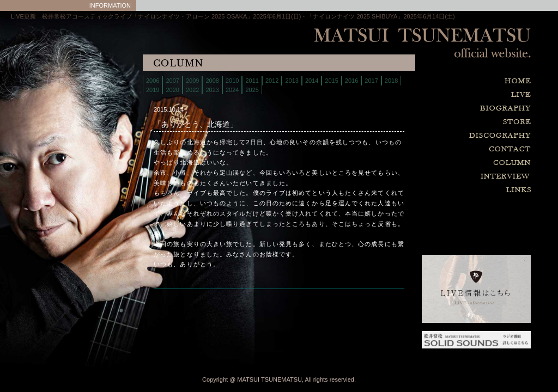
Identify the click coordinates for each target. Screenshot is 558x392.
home (449, 81)
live (449, 95)
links (449, 190)
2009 (192, 81)
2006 (153, 81)
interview (449, 177)
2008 (212, 81)
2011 (252, 81)
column (449, 163)
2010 (232, 81)
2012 (272, 81)
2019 (153, 90)
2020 (172, 90)
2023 (212, 90)
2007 (172, 81)
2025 (252, 90)
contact (449, 149)
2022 (192, 90)
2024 (232, 90)
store (449, 122)
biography (449, 109)
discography (449, 136)
